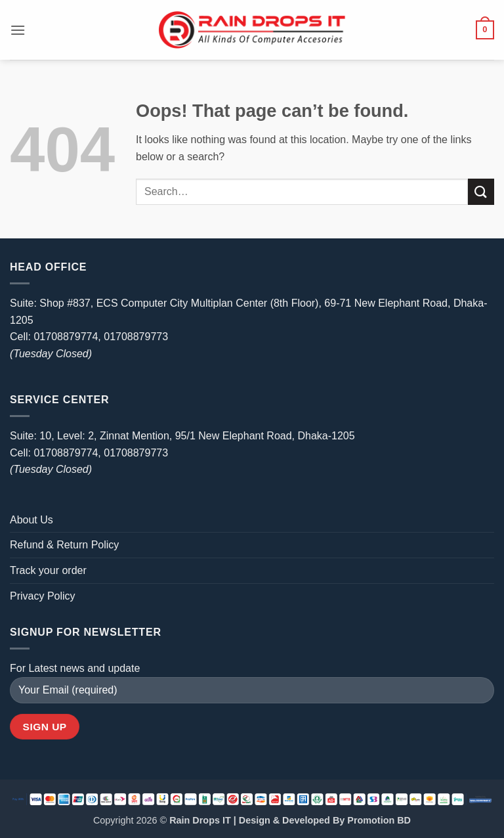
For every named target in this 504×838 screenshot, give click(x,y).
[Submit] (481, 191)
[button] (18, 30)
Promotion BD (379, 820)
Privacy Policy (43, 596)
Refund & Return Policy (64, 545)
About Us (31, 520)
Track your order (48, 570)
